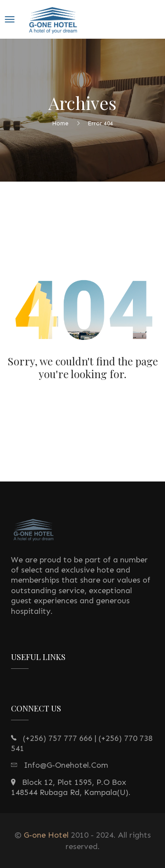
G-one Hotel (46, 835)
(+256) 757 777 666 (58, 738)
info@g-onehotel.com (66, 765)
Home (60, 123)
